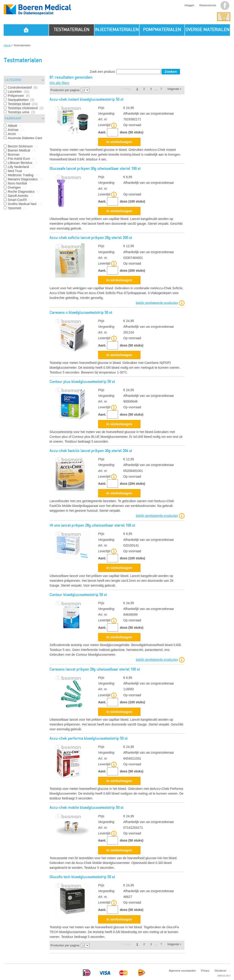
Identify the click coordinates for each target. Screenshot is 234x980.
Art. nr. (103, 119)
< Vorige (126, 89)
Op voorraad (132, 125)
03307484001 (133, 258)
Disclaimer (220, 971)
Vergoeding (106, 114)
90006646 (130, 401)
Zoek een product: (103, 72)
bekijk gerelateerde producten (157, 303)
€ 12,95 (129, 246)
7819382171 (132, 119)
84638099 (130, 615)
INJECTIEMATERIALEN (117, 30)
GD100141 (131, 545)
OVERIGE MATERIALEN (207, 30)
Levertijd (107, 125)
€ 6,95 (128, 177)
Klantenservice (208, 5)
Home (7, 45)
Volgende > (174, 89)
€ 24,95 (129, 108)
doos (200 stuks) (132, 271)
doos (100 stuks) (132, 201)
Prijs (101, 108)
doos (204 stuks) (132, 484)
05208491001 (133, 471)
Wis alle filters (59, 83)
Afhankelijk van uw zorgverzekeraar (149, 114)
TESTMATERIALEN (72, 30)
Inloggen (189, 5)
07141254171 (133, 828)
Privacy (205, 971)
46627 (128, 897)
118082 (129, 689)
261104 (129, 332)
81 (52, 78)
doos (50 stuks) (132, 132)
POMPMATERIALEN (162, 30)
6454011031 (132, 758)
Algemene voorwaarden (182, 971)
